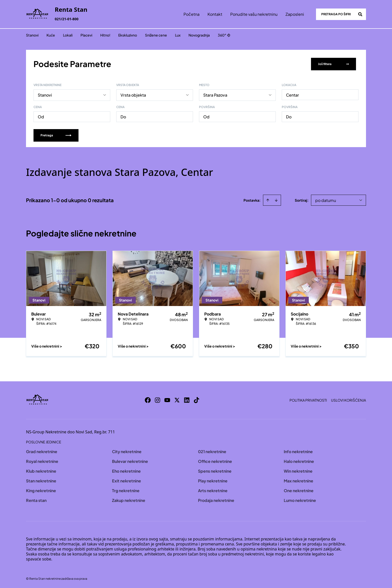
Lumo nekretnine (300, 500)
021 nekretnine (212, 451)
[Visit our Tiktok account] (196, 400)
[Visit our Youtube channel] (167, 400)
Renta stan (36, 500)
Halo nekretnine (299, 461)
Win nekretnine (298, 471)
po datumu (326, 200)
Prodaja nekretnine (216, 500)
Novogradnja (199, 35)
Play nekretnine (213, 480)
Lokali (68, 35)
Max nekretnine (298, 480)
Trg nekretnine (126, 490)
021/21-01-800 (67, 19)
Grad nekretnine (42, 451)
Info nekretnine (298, 451)
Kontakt (215, 14)
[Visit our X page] (177, 400)
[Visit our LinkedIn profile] (187, 400)
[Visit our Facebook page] (148, 400)
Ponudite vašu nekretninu (254, 14)
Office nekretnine (215, 461)
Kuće (51, 35)
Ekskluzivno (128, 35)
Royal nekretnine (42, 461)
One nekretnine (299, 490)
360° (224, 35)
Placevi (86, 35)
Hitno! (105, 35)
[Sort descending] (276, 200)
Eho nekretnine (126, 471)
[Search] (360, 14)
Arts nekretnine (213, 490)
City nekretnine (127, 451)
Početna (191, 14)
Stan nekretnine (41, 480)
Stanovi (32, 35)
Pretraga (56, 135)
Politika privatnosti (308, 400)
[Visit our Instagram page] (157, 400)
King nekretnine (41, 490)
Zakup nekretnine (129, 500)
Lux (178, 35)
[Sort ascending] (268, 200)
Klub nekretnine (41, 471)
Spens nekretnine (215, 471)
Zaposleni (295, 14)
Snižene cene (156, 35)
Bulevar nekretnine (130, 461)
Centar (292, 94)
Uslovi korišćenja (348, 400)
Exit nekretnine (126, 480)
